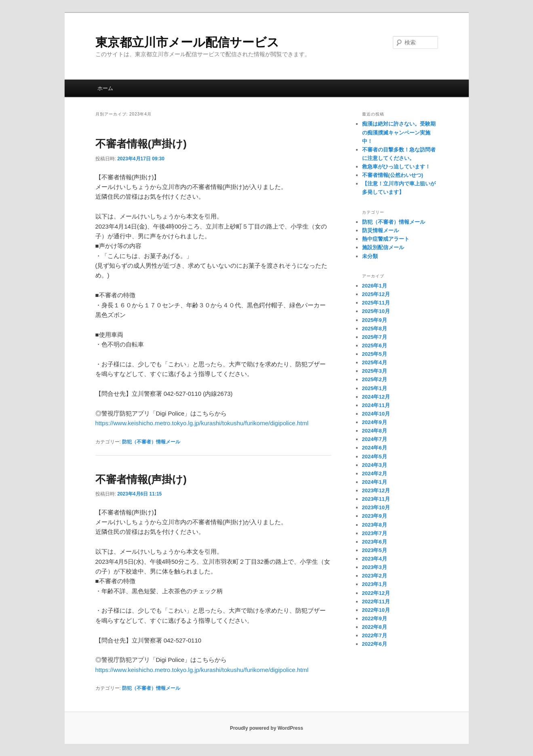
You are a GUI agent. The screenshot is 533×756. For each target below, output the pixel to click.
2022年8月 (375, 627)
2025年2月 (375, 379)
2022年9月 (375, 618)
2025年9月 (375, 320)
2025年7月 (375, 337)
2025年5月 (375, 354)
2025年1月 (375, 388)
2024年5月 (375, 457)
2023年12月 (376, 490)
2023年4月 (375, 559)
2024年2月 (375, 474)
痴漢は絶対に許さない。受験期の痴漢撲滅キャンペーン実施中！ (399, 132)
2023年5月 (375, 550)
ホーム (105, 88)
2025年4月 (375, 362)
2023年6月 (375, 542)
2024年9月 (375, 422)
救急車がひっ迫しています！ (396, 167)
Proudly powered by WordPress (266, 728)
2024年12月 (376, 397)
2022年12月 (376, 593)
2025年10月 (376, 311)
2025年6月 (375, 345)
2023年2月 (375, 576)
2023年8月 (375, 525)
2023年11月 (376, 499)
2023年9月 (375, 516)
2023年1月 (375, 584)
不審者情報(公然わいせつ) (393, 175)
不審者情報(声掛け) (141, 144)
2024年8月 (375, 431)
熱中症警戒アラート (386, 239)
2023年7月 (375, 533)
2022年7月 (375, 635)
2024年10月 (376, 414)
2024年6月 (375, 448)
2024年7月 (375, 439)
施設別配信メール (383, 247)
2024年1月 (375, 482)
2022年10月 (376, 610)
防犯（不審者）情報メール (151, 442)
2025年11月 (376, 303)
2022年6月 (375, 644)
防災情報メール (380, 230)
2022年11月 (376, 602)
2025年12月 (376, 294)
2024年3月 (375, 465)
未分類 (370, 256)
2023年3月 (375, 567)
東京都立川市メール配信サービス (187, 42)
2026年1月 (375, 286)
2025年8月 (375, 329)
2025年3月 (375, 371)
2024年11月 (376, 405)
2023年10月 (376, 507)
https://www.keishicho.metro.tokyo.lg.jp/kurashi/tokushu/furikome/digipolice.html (202, 423)
